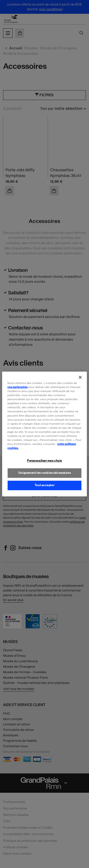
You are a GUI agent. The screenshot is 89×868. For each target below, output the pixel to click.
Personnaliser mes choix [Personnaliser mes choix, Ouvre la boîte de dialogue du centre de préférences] (44, 461)
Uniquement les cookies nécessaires (44, 473)
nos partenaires (17, 387)
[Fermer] (80, 377)
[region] (44, 434)
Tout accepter (44, 485)
